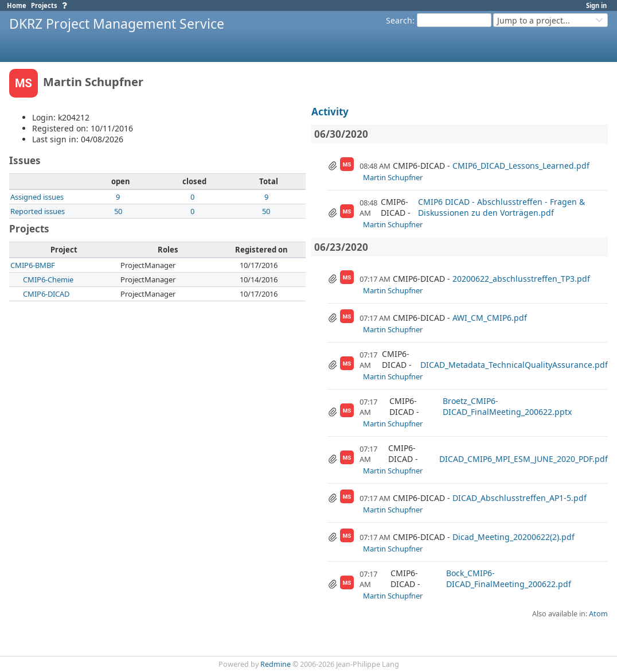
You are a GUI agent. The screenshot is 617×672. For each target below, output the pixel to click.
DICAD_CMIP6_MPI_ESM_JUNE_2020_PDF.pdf (524, 459)
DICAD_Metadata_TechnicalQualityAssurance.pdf (514, 365)
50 (118, 211)
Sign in (596, 5)
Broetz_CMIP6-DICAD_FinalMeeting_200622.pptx (507, 406)
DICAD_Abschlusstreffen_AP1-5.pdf (520, 498)
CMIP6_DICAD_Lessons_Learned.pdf (521, 166)
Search (399, 20)
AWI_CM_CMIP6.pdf (490, 318)
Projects (44, 5)
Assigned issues (37, 197)
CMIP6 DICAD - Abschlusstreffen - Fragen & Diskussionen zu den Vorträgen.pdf (501, 207)
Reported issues (38, 211)
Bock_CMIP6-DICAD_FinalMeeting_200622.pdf (509, 578)
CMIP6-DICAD (46, 294)
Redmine (276, 664)
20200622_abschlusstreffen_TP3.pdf (521, 279)
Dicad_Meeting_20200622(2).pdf (513, 537)
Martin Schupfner (393, 177)
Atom (598, 614)
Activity (330, 112)
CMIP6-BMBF (33, 265)
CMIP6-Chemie (48, 279)
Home (17, 5)
